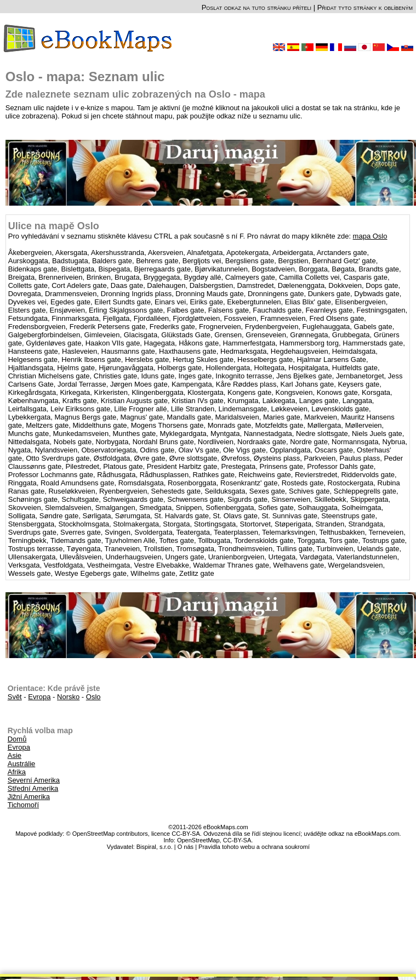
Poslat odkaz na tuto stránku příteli (257, 7)
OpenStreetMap (198, 840)
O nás (186, 847)
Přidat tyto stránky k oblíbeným (365, 7)
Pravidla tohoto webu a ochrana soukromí (254, 847)
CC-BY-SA (237, 840)
